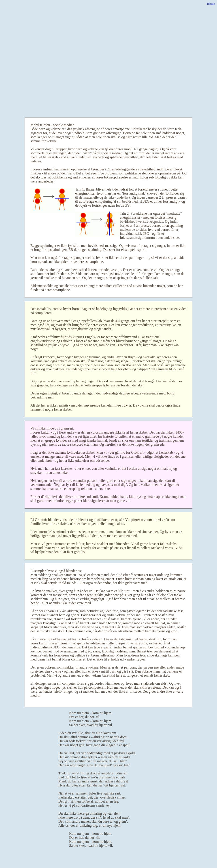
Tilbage (211, 4)
